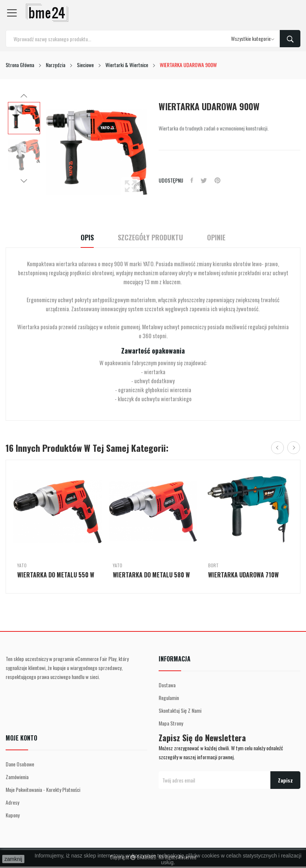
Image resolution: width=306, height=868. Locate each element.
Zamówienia (17, 777)
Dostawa (167, 685)
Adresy (12, 802)
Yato (22, 565)
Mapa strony (171, 723)
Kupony (13, 815)
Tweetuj (204, 180)
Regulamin (169, 698)
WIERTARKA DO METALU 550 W (56, 575)
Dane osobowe (20, 764)
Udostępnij (192, 180)
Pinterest (217, 180)
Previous (24, 96)
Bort (213, 565)
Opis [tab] (87, 238)
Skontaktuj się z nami (180, 710)
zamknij (13, 859)
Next (24, 181)
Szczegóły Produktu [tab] (150, 238)
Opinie (216, 238)
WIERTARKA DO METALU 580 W (151, 575)
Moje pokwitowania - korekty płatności (43, 789)
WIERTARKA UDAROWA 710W (243, 575)
